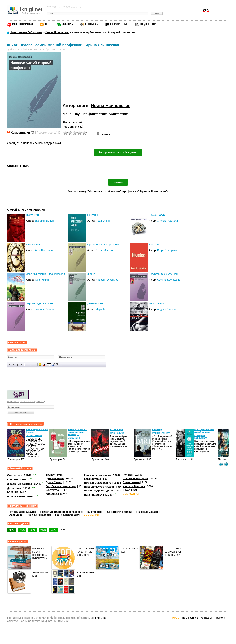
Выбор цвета (44, 364)
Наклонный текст (14, 364)
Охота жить (33, 215)
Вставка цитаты (53, 364)
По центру (31, 364)
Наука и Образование (98, 483)
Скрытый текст (49, 364)
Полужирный (9, 364)
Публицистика (93, 495)
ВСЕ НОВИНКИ (23, 24)
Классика (52, 494)
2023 (43, 530)
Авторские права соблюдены (118, 152)
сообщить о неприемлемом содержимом (34, 143)
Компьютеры (93, 479)
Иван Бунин (103, 221)
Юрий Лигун (42, 280)
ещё (62, 530)
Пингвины (93, 215)
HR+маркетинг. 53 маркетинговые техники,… (77, 432)
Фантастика (119, 114)
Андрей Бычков (166, 309)
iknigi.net (100, 618)
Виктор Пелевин (34, 435)
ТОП (48, 24)
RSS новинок (190, 618)
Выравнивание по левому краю (27, 364)
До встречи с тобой (119, 512)
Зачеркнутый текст (22, 364)
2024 (33, 530)
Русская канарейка (39, 515)
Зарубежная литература (61, 486)
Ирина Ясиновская (111, 105)
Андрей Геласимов (107, 280)
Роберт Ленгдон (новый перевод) (62, 512)
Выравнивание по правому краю (35, 364)
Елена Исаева (104, 250)
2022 (54, 530)
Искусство (52, 490)
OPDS (176, 618)
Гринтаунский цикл (67, 515)
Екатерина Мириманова (201, 437)
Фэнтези (13, 479)
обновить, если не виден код (26, 401)
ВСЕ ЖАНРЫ (131, 494)
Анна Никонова (44, 250)
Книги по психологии (98, 475)
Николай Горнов (44, 309)
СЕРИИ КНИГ (119, 24)
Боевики (13, 492)
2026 (12, 530)
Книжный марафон (148, 512)
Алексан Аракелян (168, 221)
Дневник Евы (95, 303)
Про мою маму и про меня (103, 244)
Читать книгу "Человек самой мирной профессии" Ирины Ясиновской (118, 191)
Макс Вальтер (117, 433)
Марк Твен (102, 309)
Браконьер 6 (117, 430)
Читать (118, 182)
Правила (220, 618)
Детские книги (55, 478)
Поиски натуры (158, 215)
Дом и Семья (54, 482)
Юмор (127, 490)
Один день (16, 515)
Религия (128, 475)
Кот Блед (157, 430)
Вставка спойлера (62, 364)
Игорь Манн (74, 438)
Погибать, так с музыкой (163, 274)
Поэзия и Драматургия (99, 491)
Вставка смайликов (40, 364)
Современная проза (135, 478)
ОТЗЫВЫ (92, 24)
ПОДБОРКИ (148, 24)
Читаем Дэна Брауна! (23, 512)
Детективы (14, 488)
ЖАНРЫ (68, 24)
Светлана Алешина (169, 280)
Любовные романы (20, 484)
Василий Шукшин (45, 221)
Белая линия (156, 303)
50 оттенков (95, 512)
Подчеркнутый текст (18, 364)
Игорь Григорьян (167, 250)
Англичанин (33, 244)
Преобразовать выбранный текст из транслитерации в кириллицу (57, 364)
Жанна (91, 274)
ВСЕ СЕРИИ (91, 515)
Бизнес (50, 475)
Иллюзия (154, 244)
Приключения (16, 496)
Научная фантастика (91, 114)
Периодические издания (100, 487)
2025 (22, 530)
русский (77, 122)
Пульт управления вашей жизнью (204, 431)
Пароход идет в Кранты (40, 303)
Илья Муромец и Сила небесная (45, 274)
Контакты (206, 618)
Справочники (131, 482)
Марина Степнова (161, 433)
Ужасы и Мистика (134, 486)
